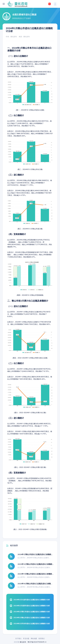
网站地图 (34, 638)
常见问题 (26, 638)
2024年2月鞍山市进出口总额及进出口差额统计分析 (32, 618)
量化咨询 (23, 642)
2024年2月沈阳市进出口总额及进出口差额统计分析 (32, 606)
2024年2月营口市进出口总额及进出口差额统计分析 (32, 612)
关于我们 (18, 638)
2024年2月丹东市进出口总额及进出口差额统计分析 (32, 624)
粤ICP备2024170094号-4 (37, 642)
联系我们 (42, 638)
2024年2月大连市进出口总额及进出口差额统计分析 (32, 600)
